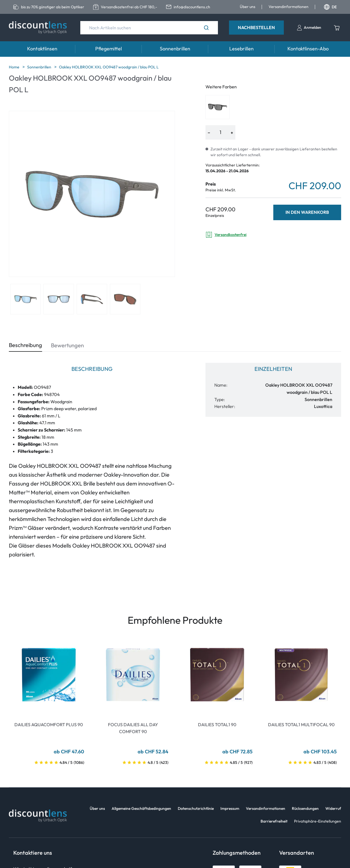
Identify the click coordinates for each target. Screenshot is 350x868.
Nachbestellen (256, 27)
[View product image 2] (59, 299)
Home (15, 67)
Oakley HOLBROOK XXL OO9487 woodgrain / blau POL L (109, 67)
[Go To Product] (49, 675)
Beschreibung (25, 345)
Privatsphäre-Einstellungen (318, 821)
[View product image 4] (125, 299)
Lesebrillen (241, 49)
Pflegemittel (109, 49)
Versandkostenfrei (226, 235)
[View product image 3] (92, 299)
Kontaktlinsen (42, 49)
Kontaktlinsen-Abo (308, 49)
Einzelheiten (273, 369)
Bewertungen (67, 345)
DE (330, 7)
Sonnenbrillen (175, 49)
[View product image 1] (25, 299)
